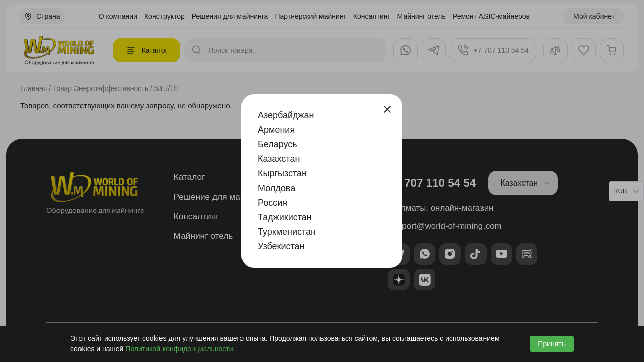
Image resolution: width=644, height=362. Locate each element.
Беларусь (277, 144)
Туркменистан (287, 232)
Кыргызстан (282, 173)
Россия (272, 203)
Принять (552, 344)
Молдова (276, 188)
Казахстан (279, 159)
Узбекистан (281, 246)
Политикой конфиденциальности (179, 349)
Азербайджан (286, 115)
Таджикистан (285, 217)
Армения (276, 130)
